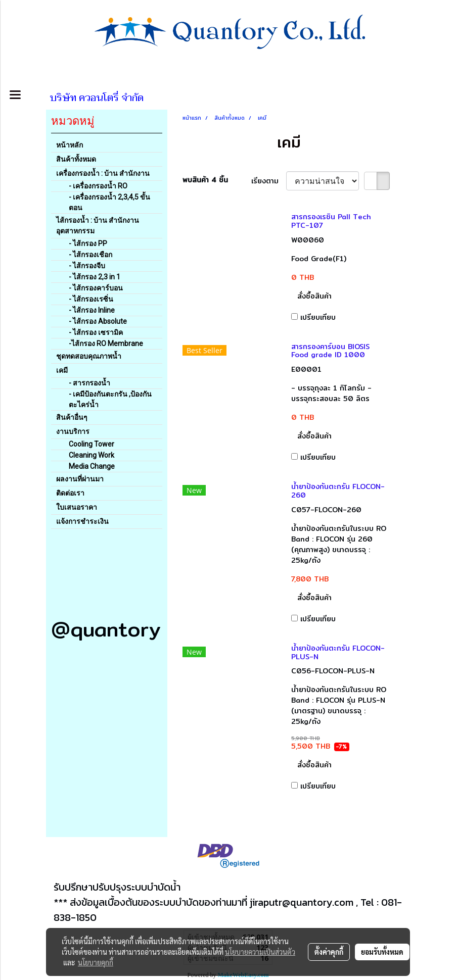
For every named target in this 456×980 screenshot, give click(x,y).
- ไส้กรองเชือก (90, 255)
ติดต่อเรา (70, 493)
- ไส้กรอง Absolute (98, 321)
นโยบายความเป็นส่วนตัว (260, 952)
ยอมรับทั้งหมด (382, 952)
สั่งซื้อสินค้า (314, 296)
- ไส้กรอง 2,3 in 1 (95, 277)
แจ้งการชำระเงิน (82, 521)
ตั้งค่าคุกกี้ (329, 952)
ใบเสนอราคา (77, 507)
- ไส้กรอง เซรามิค (96, 332)
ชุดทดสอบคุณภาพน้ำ (89, 356)
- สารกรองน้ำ (89, 383)
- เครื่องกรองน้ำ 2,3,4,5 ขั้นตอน (109, 202)
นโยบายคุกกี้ (96, 962)
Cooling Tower (92, 444)
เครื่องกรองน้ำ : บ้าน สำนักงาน (103, 173)
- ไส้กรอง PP (88, 243)
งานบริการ (73, 431)
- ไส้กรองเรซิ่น (91, 299)
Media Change (92, 466)
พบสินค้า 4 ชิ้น (205, 180)
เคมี (62, 370)
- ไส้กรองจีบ (87, 266)
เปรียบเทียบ (318, 317)
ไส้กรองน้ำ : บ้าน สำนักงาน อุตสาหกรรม (98, 226)
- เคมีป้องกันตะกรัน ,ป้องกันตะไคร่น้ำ (110, 399)
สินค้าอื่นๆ (72, 417)
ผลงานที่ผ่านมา (80, 479)
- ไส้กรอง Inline (92, 310)
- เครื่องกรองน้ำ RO (98, 186)
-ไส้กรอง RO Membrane (106, 344)
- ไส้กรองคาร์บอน (96, 288)
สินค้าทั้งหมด (76, 159)
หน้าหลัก (70, 145)
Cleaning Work (92, 455)
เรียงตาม (269, 181)
